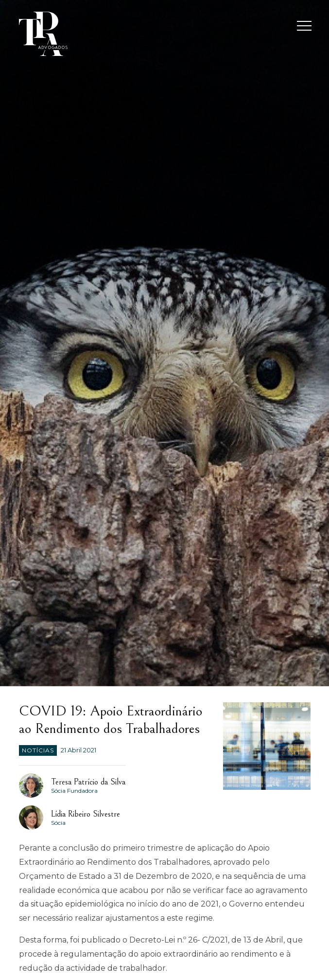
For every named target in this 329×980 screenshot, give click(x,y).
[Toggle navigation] (304, 26)
